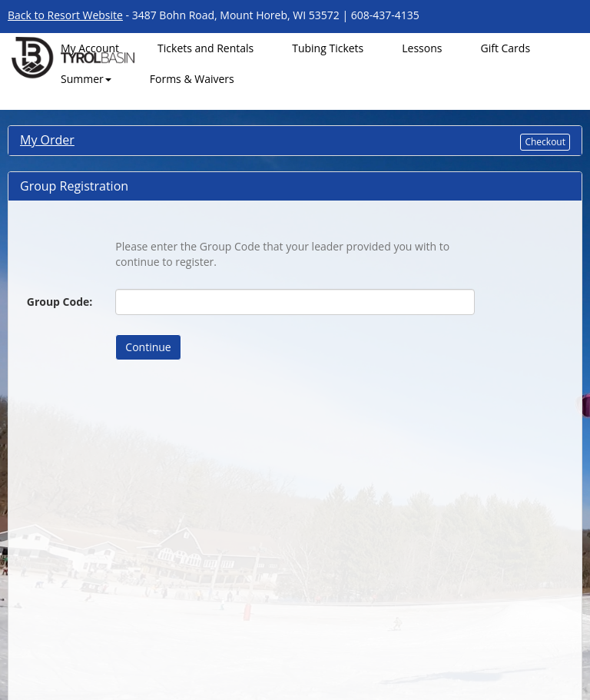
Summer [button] (86, 79)
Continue (148, 347)
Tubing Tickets (328, 48)
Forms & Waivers (192, 79)
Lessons (422, 48)
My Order (47, 140)
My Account (90, 48)
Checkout (545, 142)
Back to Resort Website (65, 15)
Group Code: (60, 302)
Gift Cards (505, 48)
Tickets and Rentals (206, 48)
